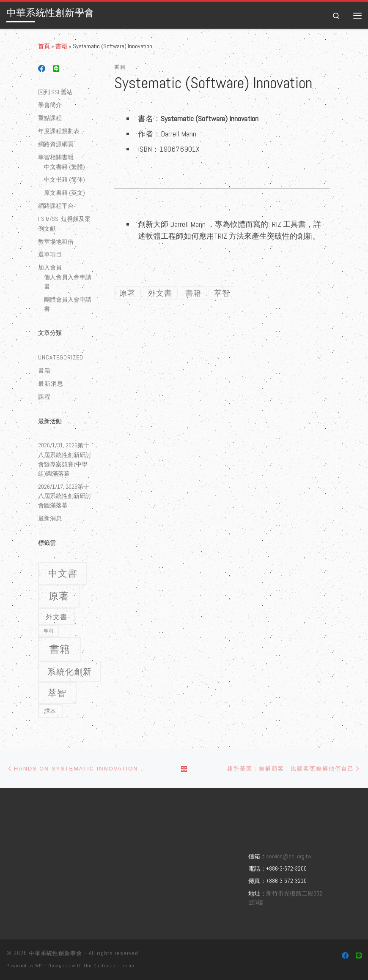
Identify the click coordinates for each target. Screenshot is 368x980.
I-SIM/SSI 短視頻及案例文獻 (64, 223)
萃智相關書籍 (56, 157)
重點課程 (50, 118)
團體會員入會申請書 (68, 304)
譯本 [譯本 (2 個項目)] (50, 711)
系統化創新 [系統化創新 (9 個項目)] (70, 672)
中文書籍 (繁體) (65, 167)
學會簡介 (50, 105)
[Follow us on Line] (56, 69)
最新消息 (51, 384)
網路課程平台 (56, 206)
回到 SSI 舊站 (55, 92)
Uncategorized (61, 357)
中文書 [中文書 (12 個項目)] (63, 573)
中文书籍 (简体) (65, 180)
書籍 (61, 46)
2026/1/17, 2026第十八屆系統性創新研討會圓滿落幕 (65, 496)
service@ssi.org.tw (289, 856)
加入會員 (50, 267)
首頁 (44, 46)
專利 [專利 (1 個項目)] (49, 631)
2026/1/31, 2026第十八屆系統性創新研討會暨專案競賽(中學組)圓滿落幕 (65, 459)
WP (38, 966)
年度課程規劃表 (59, 131)
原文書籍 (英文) (65, 193)
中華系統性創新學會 (55, 953)
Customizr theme (114, 966)
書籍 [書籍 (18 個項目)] (60, 649)
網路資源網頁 (56, 144)
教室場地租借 (56, 242)
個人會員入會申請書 (68, 282)
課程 (44, 397)
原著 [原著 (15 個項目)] (59, 596)
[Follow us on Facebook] (42, 69)
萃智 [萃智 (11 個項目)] (57, 693)
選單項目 (50, 254)
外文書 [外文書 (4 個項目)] (56, 617)
